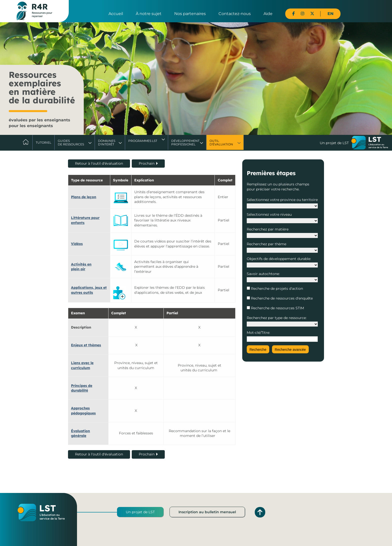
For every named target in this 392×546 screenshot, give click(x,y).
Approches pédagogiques (83, 411)
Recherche (258, 350)
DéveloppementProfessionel (185, 143)
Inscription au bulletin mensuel (207, 512)
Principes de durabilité (82, 388)
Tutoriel (43, 143)
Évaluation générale (80, 433)
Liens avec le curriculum (82, 365)
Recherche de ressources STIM (277, 308)
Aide (268, 14)
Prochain (147, 163)
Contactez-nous (235, 14)
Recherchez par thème (266, 244)
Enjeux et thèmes (86, 345)
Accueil (116, 14)
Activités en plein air (81, 267)
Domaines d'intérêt (107, 143)
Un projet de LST (140, 512)
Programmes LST (143, 141)
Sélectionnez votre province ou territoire (282, 200)
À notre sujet (149, 14)
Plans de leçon (84, 197)
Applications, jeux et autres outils (89, 290)
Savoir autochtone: (263, 274)
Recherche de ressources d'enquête (281, 298)
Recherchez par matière (268, 229)
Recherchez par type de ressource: (277, 318)
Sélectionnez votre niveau (269, 214)
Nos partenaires (190, 14)
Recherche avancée (290, 350)
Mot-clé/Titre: (258, 333)
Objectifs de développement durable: (279, 259)
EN (330, 14)
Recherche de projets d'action (276, 289)
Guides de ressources (71, 143)
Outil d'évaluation (221, 143)
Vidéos (77, 244)
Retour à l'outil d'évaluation (99, 163)
